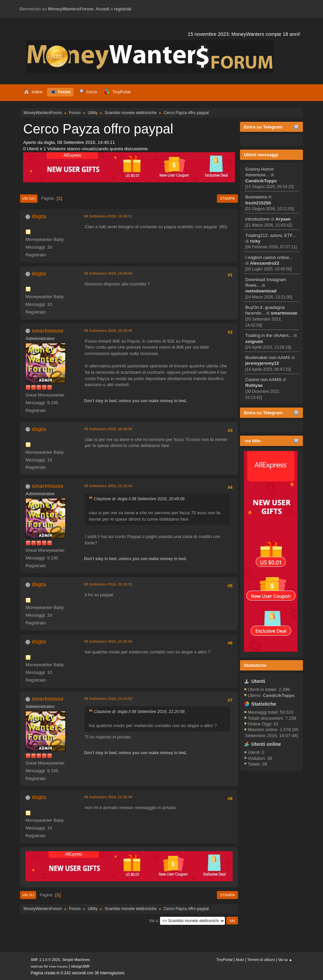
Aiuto (240, 960)
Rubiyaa (254, 385)
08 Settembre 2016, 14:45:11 (108, 216)
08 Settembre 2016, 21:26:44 (108, 797)
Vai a (153, 920)
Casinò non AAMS (263, 380)
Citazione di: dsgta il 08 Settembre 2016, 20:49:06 (139, 499)
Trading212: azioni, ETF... (271, 235)
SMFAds (37, 966)
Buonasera (256, 197)
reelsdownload (261, 291)
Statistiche (255, 665)
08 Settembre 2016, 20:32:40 (108, 331)
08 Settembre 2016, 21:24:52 (108, 699)
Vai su (28, 895)
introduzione (258, 219)
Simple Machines (76, 960)
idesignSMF (80, 966)
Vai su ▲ (285, 960)
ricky (255, 241)
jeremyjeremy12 (262, 363)
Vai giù (29, 198)
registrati (123, 9)
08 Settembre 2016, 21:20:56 (108, 641)
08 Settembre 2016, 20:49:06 (108, 429)
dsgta (39, 216)
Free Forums (59, 966)
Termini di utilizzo (261, 960)
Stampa (227, 198)
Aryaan (283, 219)
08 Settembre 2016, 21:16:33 (108, 584)
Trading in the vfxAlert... (269, 335)
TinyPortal (224, 960)
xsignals (254, 341)
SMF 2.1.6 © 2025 (46, 960)
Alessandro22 (265, 263)
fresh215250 (258, 203)
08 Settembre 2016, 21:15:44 (108, 486)
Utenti (258, 681)
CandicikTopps (261, 181)
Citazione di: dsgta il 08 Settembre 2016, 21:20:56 (139, 712)
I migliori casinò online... (269, 257)
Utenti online (266, 744)
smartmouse (284, 313)
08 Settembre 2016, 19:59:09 (108, 273)
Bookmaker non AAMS (268, 358)
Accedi (102, 9)
